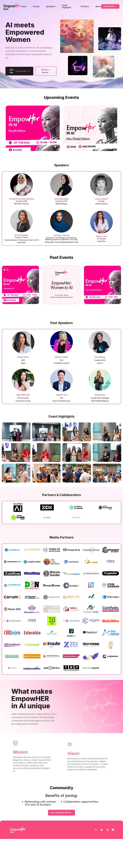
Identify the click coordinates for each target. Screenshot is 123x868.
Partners (85, 6)
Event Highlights (67, 6)
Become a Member (45, 71)
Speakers (51, 6)
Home (24, 6)
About (98, 6)
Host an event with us (61, 813)
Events (36, 6)
